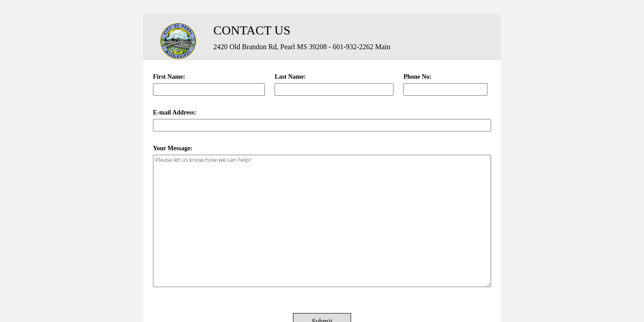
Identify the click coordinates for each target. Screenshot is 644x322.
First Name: (169, 77)
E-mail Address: (175, 112)
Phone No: (417, 77)
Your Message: (173, 148)
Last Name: (290, 77)
